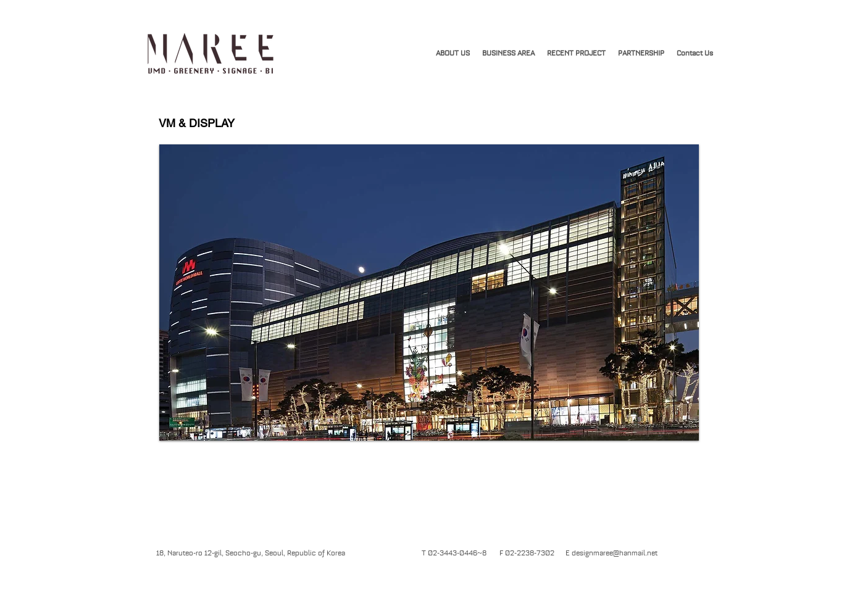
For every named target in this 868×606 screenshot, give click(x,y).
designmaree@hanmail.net (615, 553)
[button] (576, 53)
